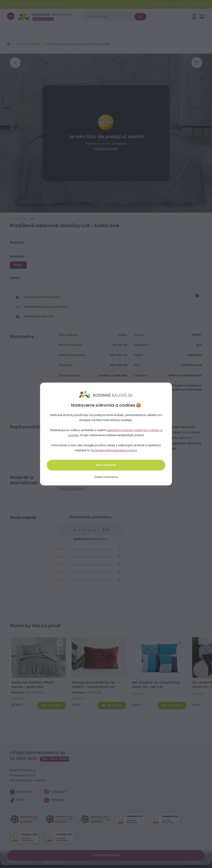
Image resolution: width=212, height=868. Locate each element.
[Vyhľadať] (140, 17)
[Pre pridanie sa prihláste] (197, 63)
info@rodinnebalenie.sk (37, 753)
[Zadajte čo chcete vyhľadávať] (114, 17)
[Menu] (11, 16)
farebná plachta (126, 478)
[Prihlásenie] (194, 17)
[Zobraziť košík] (202, 17)
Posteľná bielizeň (29, 44)
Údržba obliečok (71, 489)
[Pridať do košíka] (52, 705)
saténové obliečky (110, 444)
